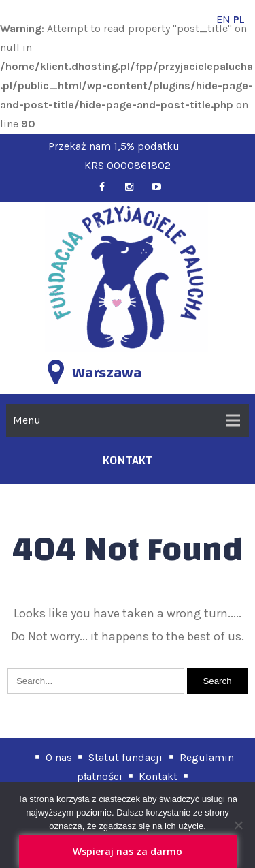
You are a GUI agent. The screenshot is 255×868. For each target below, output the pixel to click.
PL (239, 19)
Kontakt (158, 776)
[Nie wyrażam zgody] (238, 825)
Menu (27, 420)
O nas (59, 757)
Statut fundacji (125, 757)
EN (223, 19)
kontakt (128, 460)
